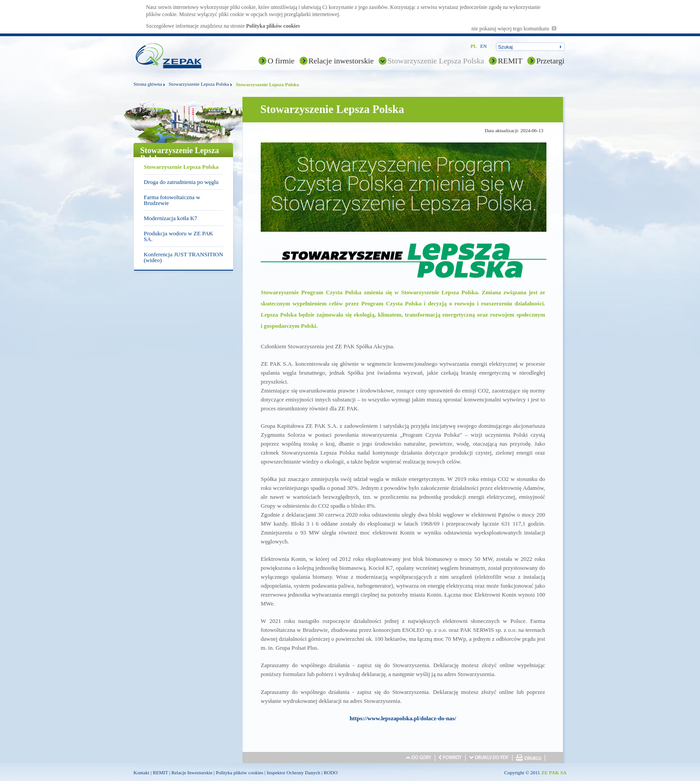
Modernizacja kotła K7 (171, 218)
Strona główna (148, 84)
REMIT (510, 61)
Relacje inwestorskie (341, 61)
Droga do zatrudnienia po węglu (181, 182)
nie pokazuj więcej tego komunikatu (514, 29)
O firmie (281, 61)
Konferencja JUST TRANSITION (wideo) (183, 257)
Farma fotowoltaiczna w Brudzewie (172, 200)
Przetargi (550, 61)
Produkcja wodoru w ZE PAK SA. (179, 236)
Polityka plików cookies (273, 26)
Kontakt (141, 773)
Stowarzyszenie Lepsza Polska (436, 61)
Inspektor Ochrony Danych (294, 773)
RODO (331, 773)
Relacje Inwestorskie (192, 773)
